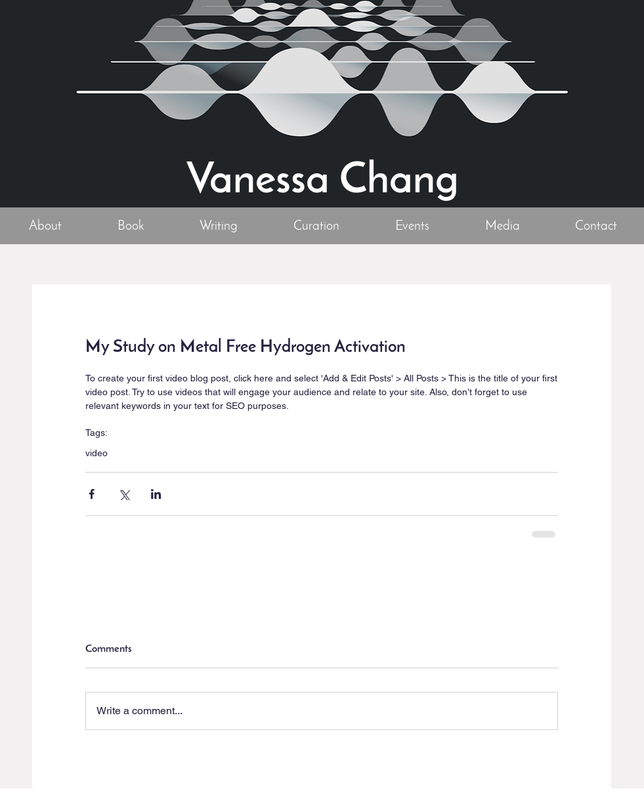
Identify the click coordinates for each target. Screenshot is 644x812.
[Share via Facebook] (92, 494)
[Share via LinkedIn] (156, 494)
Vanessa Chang (323, 182)
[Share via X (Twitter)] (124, 494)
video (97, 453)
